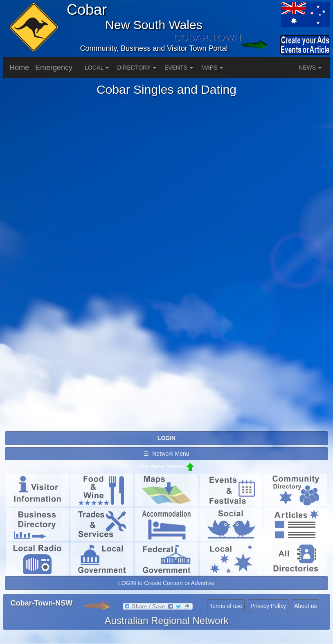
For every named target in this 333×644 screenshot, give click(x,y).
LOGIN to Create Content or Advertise (166, 583)
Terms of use (226, 606)
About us (305, 606)
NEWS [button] (310, 68)
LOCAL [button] (97, 68)
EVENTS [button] (179, 68)
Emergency (54, 68)
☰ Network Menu (166, 454)
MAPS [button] (212, 68)
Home (19, 68)
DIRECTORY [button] (137, 68)
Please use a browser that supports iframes (166, 263)
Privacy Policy (268, 606)
